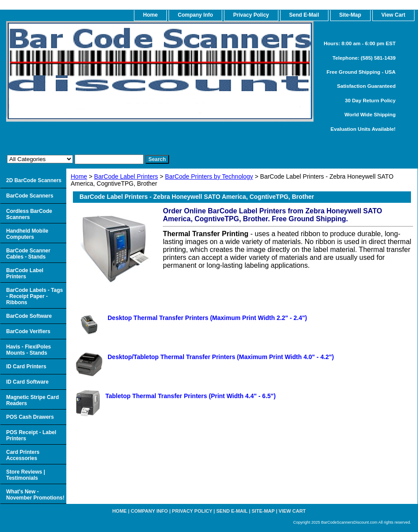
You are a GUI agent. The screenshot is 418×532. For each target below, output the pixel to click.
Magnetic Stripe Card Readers (32, 400)
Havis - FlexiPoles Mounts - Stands (29, 350)
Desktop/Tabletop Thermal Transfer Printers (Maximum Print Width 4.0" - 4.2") (221, 357)
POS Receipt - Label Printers (31, 435)
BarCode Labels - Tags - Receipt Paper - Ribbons (34, 296)
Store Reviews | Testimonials (26, 475)
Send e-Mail (232, 511)
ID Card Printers (26, 367)
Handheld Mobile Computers (27, 234)
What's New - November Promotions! (35, 495)
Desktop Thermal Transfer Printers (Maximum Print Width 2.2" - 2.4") (207, 318)
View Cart (292, 511)
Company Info (195, 15)
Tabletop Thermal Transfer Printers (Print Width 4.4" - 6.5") (191, 396)
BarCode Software (29, 316)
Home (79, 176)
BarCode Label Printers (126, 176)
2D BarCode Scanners (34, 180)
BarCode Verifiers (28, 331)
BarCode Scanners (30, 196)
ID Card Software (27, 382)
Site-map (263, 511)
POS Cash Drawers (30, 417)
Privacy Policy (251, 15)
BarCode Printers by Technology (209, 176)
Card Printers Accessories (23, 455)
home (150, 15)
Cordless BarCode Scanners (29, 214)
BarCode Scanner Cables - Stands (28, 254)
